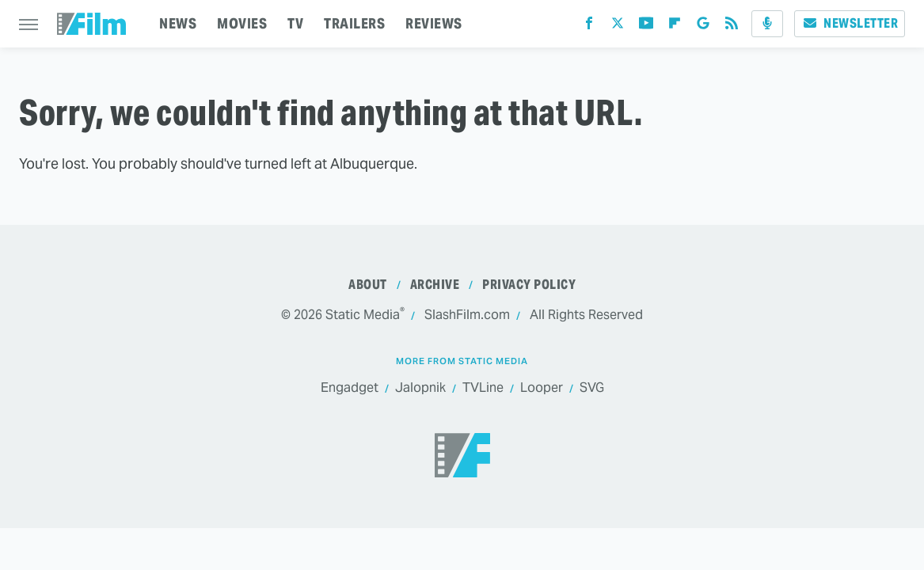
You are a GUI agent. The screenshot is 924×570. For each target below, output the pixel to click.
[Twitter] (618, 27)
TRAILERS (354, 23)
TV (295, 23)
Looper (542, 388)
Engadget (350, 388)
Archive (435, 285)
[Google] (703, 27)
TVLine (483, 388)
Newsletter (850, 23)
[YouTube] (646, 27)
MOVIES (242, 23)
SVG (592, 388)
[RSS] (732, 27)
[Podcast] (767, 24)
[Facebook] (589, 27)
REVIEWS (434, 23)
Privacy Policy (529, 285)
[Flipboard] (675, 27)
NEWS (178, 23)
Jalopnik (420, 388)
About (368, 285)
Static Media (363, 315)
